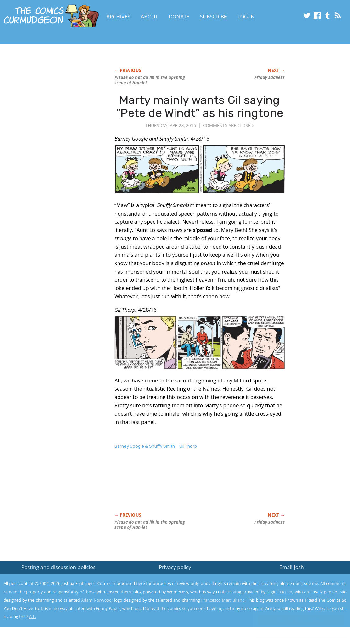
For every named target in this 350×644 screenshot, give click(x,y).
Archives (119, 17)
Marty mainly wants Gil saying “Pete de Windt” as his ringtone (200, 106)
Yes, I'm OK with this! (295, 620)
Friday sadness (270, 77)
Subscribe (214, 17)
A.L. (33, 616)
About (149, 17)
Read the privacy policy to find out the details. (292, 603)
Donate (179, 17)
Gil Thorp (188, 446)
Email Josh (292, 567)
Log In (246, 17)
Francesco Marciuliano (223, 600)
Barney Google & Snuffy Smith (145, 446)
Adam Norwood (96, 600)
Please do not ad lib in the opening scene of (150, 80)
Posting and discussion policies (58, 567)
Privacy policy (175, 567)
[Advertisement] (52, 122)
